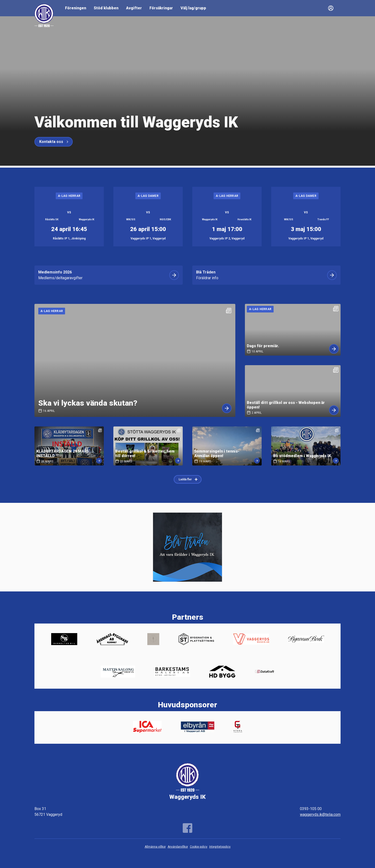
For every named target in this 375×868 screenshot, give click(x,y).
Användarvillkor (178, 847)
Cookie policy (199, 847)
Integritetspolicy (220, 847)
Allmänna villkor (155, 847)
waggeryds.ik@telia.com (320, 814)
